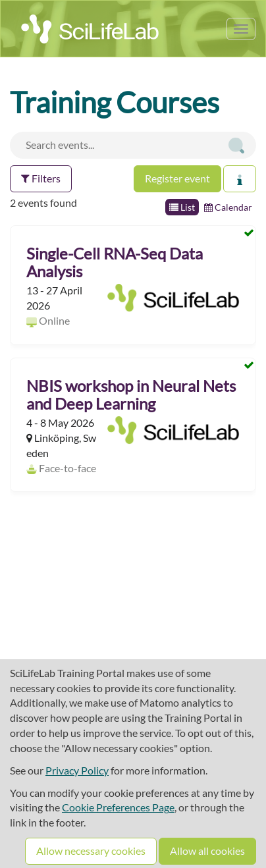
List (182, 207)
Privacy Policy (77, 770)
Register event (177, 178)
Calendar (228, 207)
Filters (41, 178)
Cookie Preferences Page (118, 807)
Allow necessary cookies (91, 851)
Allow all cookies (207, 851)
